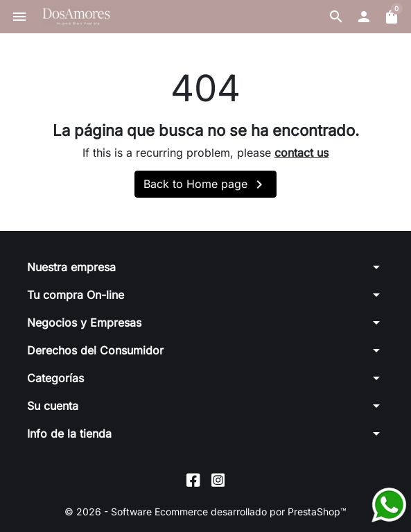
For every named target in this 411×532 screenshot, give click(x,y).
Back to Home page (206, 185)
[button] (336, 17)
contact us (301, 153)
